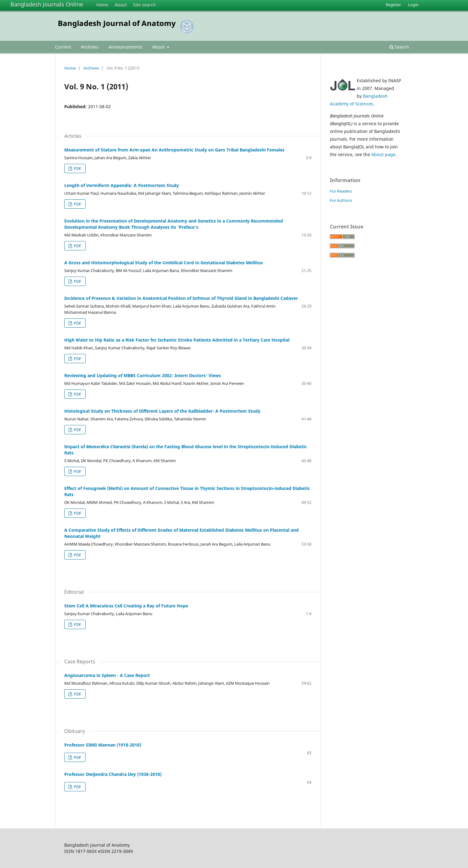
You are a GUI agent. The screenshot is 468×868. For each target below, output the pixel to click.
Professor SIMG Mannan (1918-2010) (103, 745)
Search (399, 47)
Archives (90, 47)
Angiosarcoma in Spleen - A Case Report (107, 675)
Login (413, 5)
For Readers (341, 191)
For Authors (341, 200)
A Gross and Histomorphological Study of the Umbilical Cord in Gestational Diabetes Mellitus (164, 263)
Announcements (125, 47)
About (121, 5)
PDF (77, 168)
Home (102, 5)
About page (383, 154)
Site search (145, 5)
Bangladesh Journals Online (47, 4)
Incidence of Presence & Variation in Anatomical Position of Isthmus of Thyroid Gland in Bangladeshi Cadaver (181, 298)
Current (63, 47)
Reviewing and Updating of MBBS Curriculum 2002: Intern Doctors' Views (143, 375)
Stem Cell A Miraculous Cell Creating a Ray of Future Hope (126, 606)
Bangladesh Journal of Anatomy (117, 23)
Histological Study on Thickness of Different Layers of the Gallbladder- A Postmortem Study (162, 411)
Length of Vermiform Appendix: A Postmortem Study (122, 185)
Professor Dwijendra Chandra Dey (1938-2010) (113, 774)
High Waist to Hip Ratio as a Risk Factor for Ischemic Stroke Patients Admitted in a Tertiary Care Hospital (177, 340)
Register (393, 5)
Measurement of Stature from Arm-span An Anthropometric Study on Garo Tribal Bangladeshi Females (174, 150)
